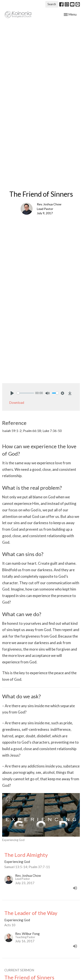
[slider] (25, 393)
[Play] (12, 393)
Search (52, 4)
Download (17, 402)
